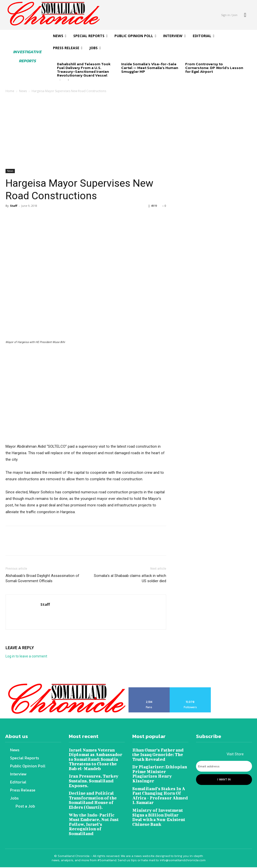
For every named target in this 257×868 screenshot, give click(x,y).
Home (10, 91)
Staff (14, 206)
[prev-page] (60, 80)
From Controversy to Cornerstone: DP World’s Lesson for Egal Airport (214, 68)
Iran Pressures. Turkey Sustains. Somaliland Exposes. (93, 780)
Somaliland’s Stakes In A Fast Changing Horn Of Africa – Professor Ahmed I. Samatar (159, 794)
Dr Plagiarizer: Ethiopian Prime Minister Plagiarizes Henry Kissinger (159, 773)
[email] (224, 766)
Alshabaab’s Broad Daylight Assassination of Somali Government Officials (42, 578)
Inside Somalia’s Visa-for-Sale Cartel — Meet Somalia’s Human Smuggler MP (150, 68)
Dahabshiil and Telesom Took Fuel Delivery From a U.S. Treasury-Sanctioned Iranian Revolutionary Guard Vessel (84, 70)
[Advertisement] (128, 131)
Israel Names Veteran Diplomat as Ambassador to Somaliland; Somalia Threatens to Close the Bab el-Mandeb (96, 758)
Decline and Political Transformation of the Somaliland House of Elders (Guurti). (92, 798)
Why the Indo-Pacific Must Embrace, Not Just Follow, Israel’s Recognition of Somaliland (97, 819)
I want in (224, 779)
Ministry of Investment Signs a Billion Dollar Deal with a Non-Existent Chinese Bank (160, 815)
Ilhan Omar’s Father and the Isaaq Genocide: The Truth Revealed (158, 754)
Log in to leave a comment (26, 656)
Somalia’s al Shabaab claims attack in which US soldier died (130, 578)
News (23, 91)
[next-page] (68, 80)
